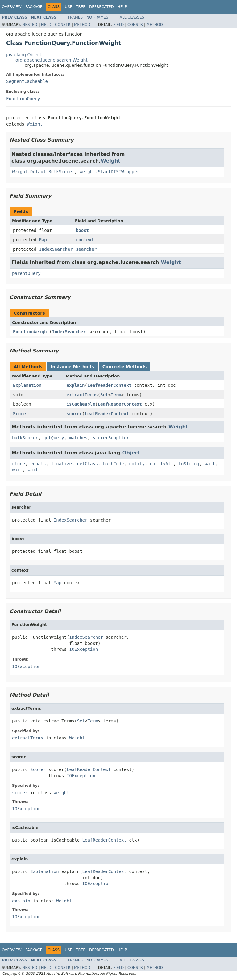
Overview (12, 7)
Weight (35, 124)
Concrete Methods (125, 367)
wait (210, 464)
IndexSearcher (56, 249)
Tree (81, 7)
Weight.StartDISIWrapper (110, 172)
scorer (75, 414)
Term (116, 395)
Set (104, 395)
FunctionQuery (23, 99)
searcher (86, 249)
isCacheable (81, 404)
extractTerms (82, 395)
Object (131, 453)
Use (69, 7)
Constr (63, 25)
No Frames (97, 17)
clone (19, 464)
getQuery (54, 438)
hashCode (113, 464)
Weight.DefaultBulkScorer (43, 172)
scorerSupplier (111, 438)
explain (76, 385)
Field (46, 25)
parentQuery (26, 273)
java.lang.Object (24, 55)
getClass (87, 464)
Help (122, 7)
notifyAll (162, 464)
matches (78, 438)
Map (43, 240)
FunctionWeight (31, 332)
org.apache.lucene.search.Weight (52, 60)
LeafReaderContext (109, 385)
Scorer (21, 414)
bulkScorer (25, 438)
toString (189, 464)
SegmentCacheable (27, 81)
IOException (83, 649)
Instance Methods (72, 367)
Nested (30, 25)
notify (137, 464)
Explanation (27, 385)
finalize (61, 464)
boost (82, 230)
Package (34, 7)
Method (82, 25)
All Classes (132, 17)
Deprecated (102, 7)
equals (38, 464)
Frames (75, 17)
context (85, 240)
